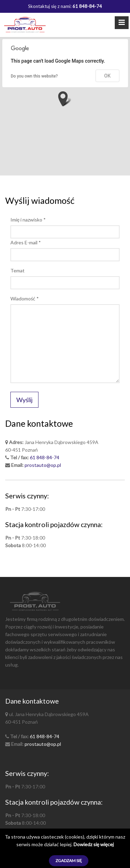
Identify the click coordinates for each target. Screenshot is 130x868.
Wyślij (24, 400)
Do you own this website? (34, 76)
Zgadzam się (69, 861)
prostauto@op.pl (43, 465)
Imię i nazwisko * (28, 220)
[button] (65, 99)
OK (108, 76)
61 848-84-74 (45, 457)
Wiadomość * (25, 299)
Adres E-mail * (26, 242)
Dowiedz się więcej (94, 844)
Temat (18, 270)
